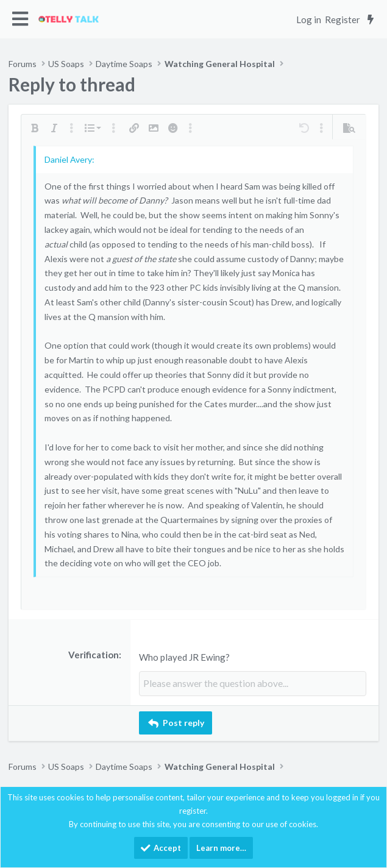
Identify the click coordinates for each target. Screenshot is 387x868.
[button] (20, 19)
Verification (94, 655)
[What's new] (370, 20)
